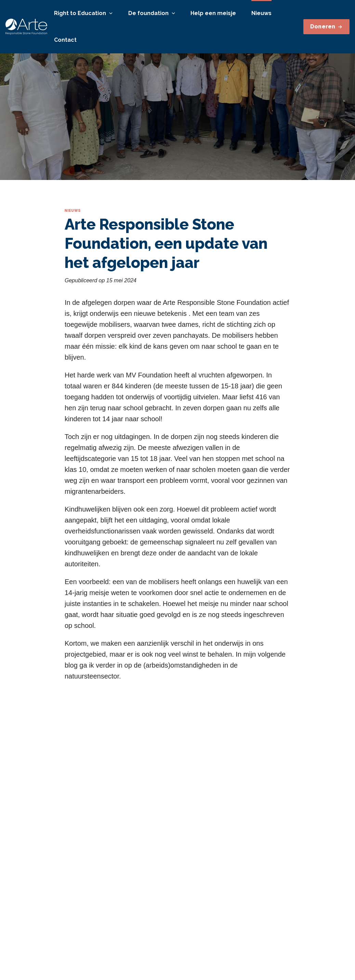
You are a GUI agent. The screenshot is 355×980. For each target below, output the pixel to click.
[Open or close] (111, 13)
